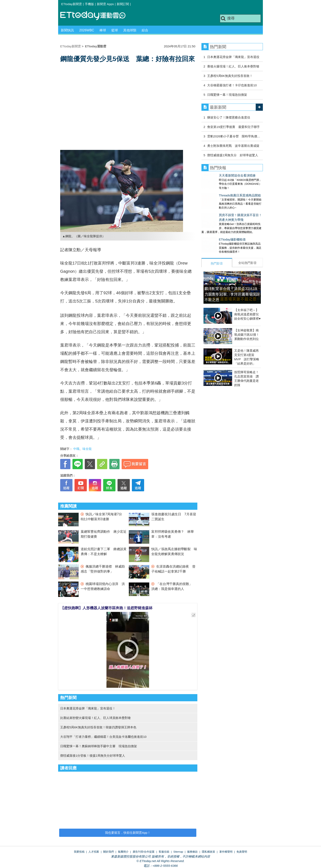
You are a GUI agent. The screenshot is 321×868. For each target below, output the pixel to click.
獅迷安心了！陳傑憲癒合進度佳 (229, 117)
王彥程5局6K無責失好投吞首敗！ (230, 76)
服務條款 (192, 852)
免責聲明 (242, 852)
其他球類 (130, 30)
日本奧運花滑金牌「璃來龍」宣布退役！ (88, 708)
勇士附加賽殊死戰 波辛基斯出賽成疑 (233, 146)
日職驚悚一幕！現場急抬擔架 (227, 95)
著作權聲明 (226, 852)
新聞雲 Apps (105, 4)
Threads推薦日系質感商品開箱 (222, 191)
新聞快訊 (67, 30)
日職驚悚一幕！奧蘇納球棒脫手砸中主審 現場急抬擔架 (99, 746)
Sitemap (178, 852)
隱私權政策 (209, 852)
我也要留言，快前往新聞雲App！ (128, 833)
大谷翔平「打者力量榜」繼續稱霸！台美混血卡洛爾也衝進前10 (103, 737)
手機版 (89, 4)
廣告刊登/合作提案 (144, 852)
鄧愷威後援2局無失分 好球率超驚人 (233, 155)
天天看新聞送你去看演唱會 (220, 175)
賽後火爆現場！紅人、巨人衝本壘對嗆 (233, 66)
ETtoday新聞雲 (72, 4)
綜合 (145, 30)
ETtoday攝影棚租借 (215, 231)
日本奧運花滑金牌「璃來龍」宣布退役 (233, 57)
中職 (76, 449)
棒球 (103, 30)
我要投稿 (79, 852)
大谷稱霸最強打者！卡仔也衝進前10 (232, 85)
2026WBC (87, 30)
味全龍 (87, 449)
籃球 (115, 30)
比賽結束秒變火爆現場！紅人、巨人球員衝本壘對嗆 (96, 718)
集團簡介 (123, 852)
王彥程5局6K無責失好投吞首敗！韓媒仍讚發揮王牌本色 (98, 727)
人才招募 (94, 852)
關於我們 (109, 852)
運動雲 (96, 16)
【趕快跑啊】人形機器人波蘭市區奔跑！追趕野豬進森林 (106, 608)
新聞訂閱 (123, 4)
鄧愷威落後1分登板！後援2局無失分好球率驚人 (93, 756)
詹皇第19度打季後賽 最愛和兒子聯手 (233, 127)
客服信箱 (164, 852)
